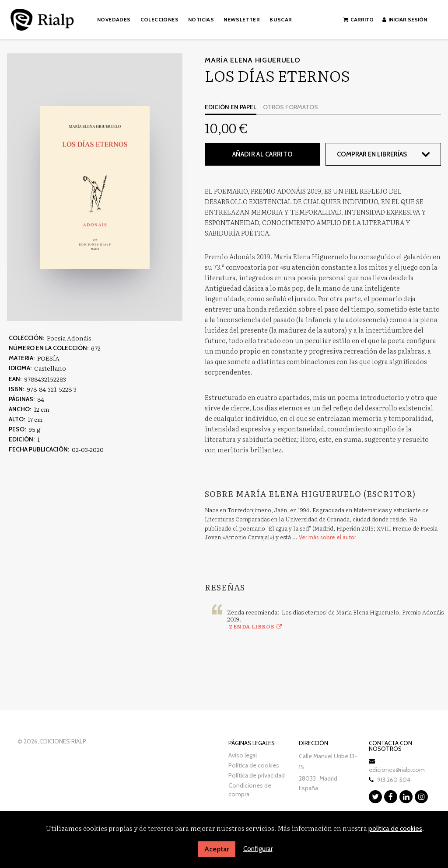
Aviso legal (243, 755)
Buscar (281, 19)
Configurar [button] (258, 849)
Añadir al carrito (262, 154)
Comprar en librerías (372, 154)
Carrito (359, 19)
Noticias (201, 19)
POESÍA (48, 358)
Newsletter (242, 19)
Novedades (114, 19)
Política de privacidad (257, 775)
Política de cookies (254, 765)
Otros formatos (290, 107)
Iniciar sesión (405, 19)
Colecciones (159, 19)
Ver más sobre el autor (327, 537)
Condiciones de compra (250, 790)
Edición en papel (231, 107)
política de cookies (395, 829)
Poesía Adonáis (69, 338)
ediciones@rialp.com (397, 770)
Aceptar (217, 849)
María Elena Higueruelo (252, 60)
